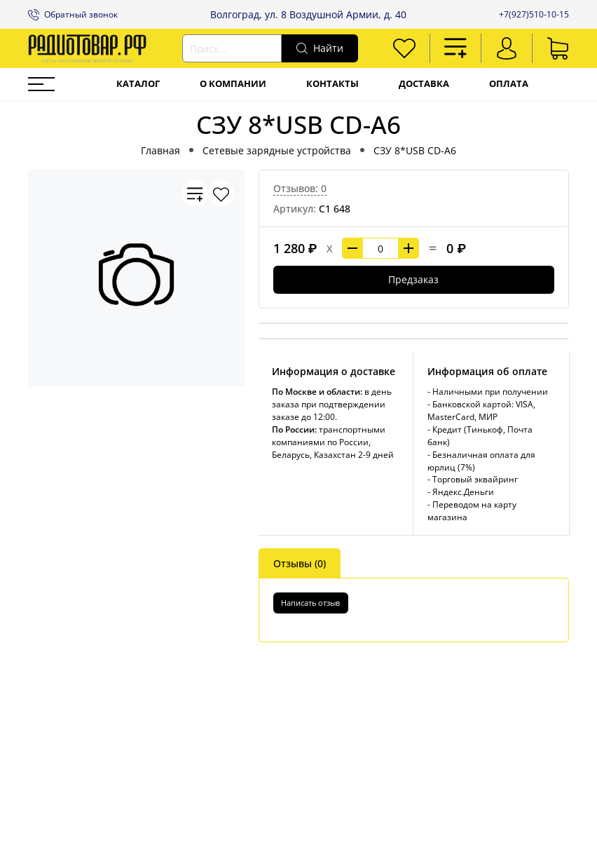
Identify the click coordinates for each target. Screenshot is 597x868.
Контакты (332, 84)
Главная (160, 150)
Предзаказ (413, 279)
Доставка (424, 84)
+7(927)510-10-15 (534, 14)
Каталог (138, 84)
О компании (233, 84)
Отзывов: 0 (300, 188)
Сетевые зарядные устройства (277, 150)
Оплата (509, 84)
